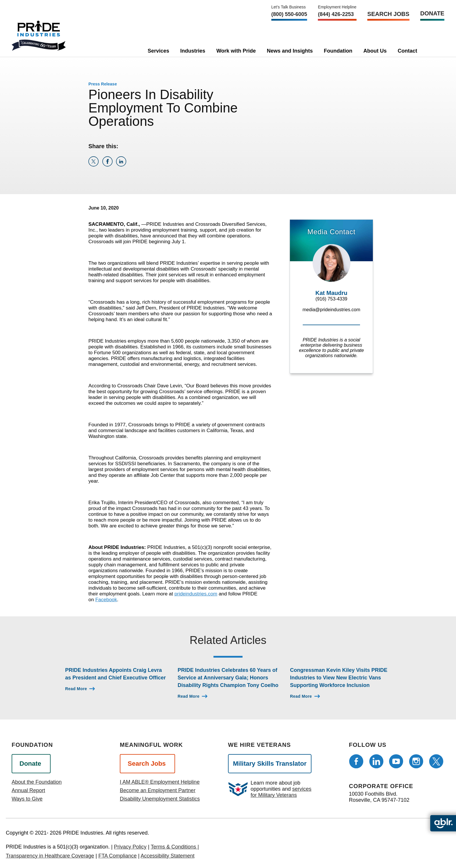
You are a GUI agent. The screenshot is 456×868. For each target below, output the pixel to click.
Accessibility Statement (168, 856)
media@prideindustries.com (331, 310)
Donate (432, 13)
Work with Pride (236, 51)
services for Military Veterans (281, 792)
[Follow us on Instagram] (416, 761)
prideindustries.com (196, 594)
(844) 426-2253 (336, 14)
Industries (193, 51)
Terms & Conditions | (175, 847)
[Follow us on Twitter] (436, 761)
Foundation (338, 51)
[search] (432, 50)
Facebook (106, 600)
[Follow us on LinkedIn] (376, 761)
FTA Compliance (117, 856)
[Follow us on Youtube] (396, 761)
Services (158, 51)
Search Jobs (388, 14)
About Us (375, 51)
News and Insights (290, 51)
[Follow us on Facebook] (356, 761)
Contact (408, 51)
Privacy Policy (130, 847)
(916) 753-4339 (331, 299)
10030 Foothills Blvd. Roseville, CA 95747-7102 (379, 797)
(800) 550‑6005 (289, 14)
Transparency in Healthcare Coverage (50, 856)
